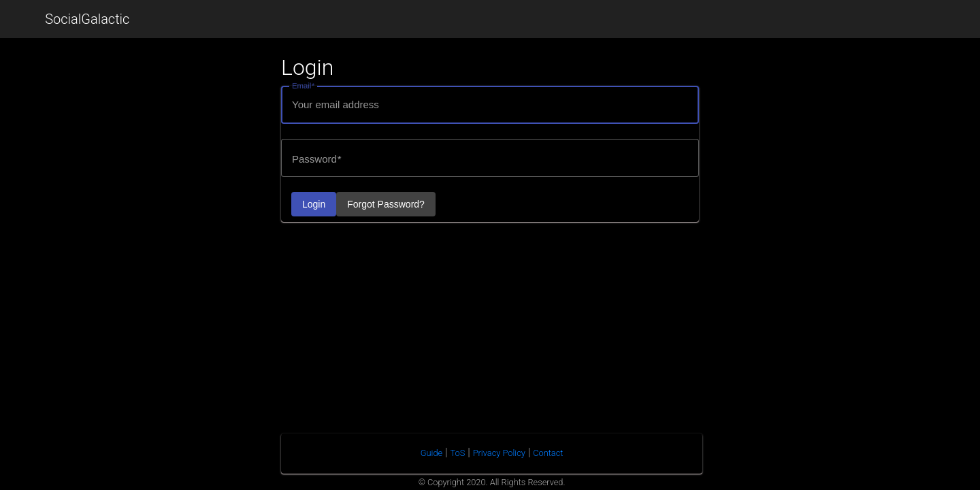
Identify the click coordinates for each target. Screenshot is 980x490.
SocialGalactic (87, 19)
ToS (458, 453)
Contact (548, 453)
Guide (431, 453)
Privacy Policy (499, 453)
